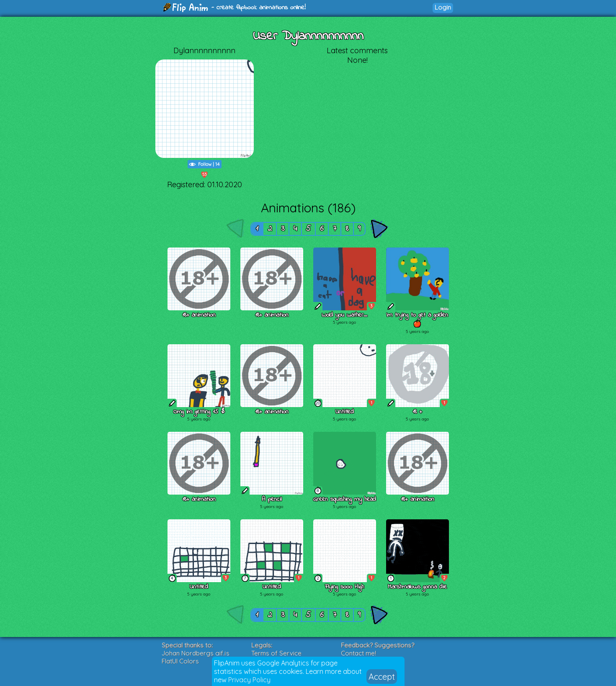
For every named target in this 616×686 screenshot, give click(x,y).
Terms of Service (276, 653)
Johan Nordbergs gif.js (196, 653)
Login (443, 7)
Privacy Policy (249, 680)
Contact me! (358, 653)
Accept (382, 677)
